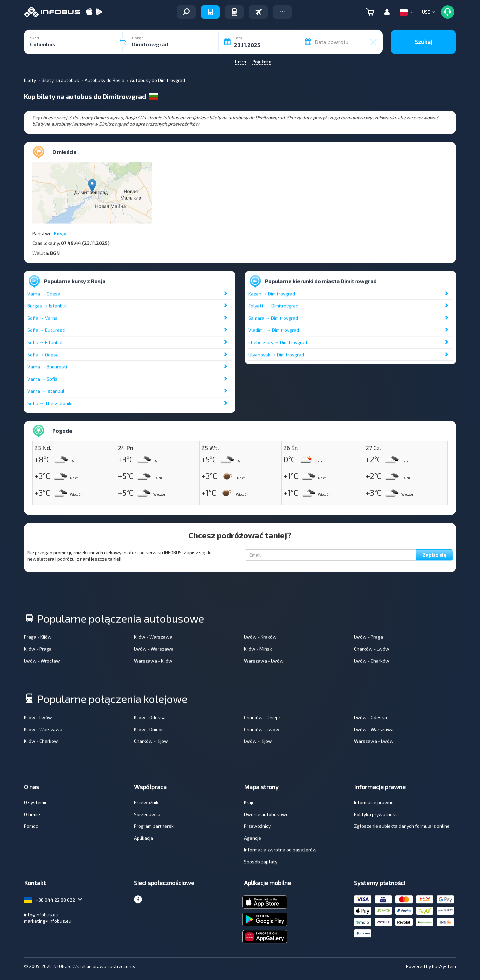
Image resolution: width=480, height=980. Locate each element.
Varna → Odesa (44, 294)
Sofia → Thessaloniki (50, 403)
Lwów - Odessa (370, 717)
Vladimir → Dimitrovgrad (274, 330)
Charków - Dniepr (262, 717)
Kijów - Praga (38, 649)
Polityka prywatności (376, 814)
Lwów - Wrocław (42, 661)
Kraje (249, 802)
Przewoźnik (146, 802)
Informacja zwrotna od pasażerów (280, 850)
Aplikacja (143, 838)
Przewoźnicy (257, 826)
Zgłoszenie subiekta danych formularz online (402, 826)
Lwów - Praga (368, 637)
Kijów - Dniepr (148, 729)
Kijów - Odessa (150, 717)
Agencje (252, 838)
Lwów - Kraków (260, 637)
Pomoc (31, 826)
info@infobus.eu (41, 915)
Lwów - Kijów (258, 741)
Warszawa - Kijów (153, 661)
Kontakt (35, 883)
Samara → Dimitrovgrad (273, 318)
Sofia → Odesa (43, 355)
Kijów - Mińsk (258, 649)
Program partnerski (154, 826)
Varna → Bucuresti (47, 367)
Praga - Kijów (38, 637)
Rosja (60, 233)
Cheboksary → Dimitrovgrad (278, 342)
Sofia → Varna (42, 318)
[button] (282, 12)
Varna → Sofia (42, 379)
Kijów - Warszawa (153, 637)
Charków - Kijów (151, 741)
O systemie (36, 802)
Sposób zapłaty (261, 862)
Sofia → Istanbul (45, 342)
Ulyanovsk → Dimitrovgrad (276, 355)
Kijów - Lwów (38, 717)
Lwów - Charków (372, 661)
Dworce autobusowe (266, 814)
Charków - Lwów (372, 649)
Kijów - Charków (41, 741)
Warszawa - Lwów (264, 661)
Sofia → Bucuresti (46, 330)
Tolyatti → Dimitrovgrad (273, 306)
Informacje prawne (374, 802)
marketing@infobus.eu (48, 921)
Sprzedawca (147, 814)
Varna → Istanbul (46, 391)
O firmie (32, 814)
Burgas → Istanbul (47, 306)
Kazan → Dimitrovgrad (272, 294)
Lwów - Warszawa (154, 649)
